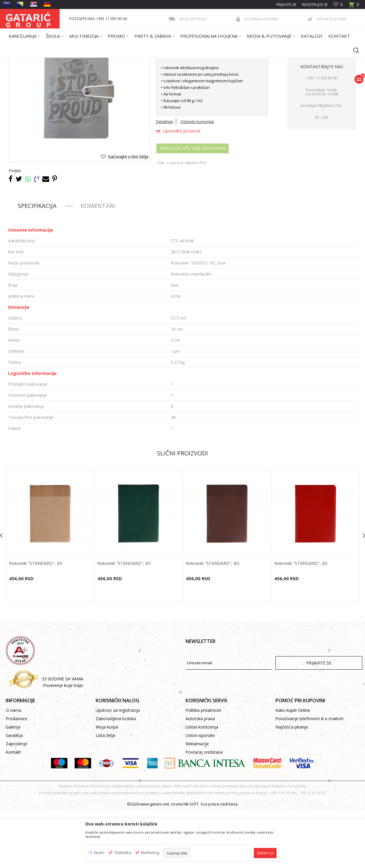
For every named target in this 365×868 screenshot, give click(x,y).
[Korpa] (354, 6)
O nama (13, 768)
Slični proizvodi (182, 511)
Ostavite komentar (197, 179)
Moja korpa (107, 785)
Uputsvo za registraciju (118, 768)
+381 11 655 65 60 (322, 136)
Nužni (99, 853)
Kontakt (13, 810)
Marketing (150, 853)
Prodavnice (16, 776)
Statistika (123, 853)
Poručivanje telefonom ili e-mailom (309, 776)
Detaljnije (165, 179)
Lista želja (105, 793)
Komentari (98, 263)
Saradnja (14, 793)
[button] (353, 50)
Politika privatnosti (203, 768)
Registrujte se (315, 5)
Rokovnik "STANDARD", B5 (36, 621)
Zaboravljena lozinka (116, 776)
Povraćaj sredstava (204, 810)
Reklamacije (197, 801)
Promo (83, 61)
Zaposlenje (16, 801)
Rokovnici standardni (134, 61)
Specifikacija (37, 263)
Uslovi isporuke (200, 793)
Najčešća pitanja (292, 785)
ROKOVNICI (102, 61)
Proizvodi (65, 61)
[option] (50, 593)
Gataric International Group (29, 61)
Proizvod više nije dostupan (193, 206)
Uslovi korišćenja (202, 785)
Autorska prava (200, 776)
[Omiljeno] (338, 5)
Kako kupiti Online (293, 768)
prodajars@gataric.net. (322, 163)
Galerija (13, 785)
